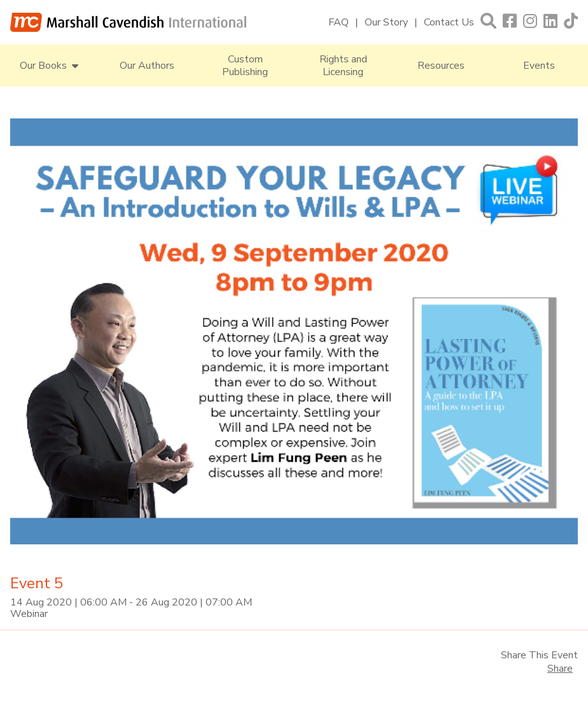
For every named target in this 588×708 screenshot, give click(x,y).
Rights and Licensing (343, 66)
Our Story (386, 22)
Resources (441, 66)
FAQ (339, 22)
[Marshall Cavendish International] (129, 22)
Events (539, 66)
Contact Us (449, 22)
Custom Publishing (245, 66)
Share (560, 669)
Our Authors (147, 66)
